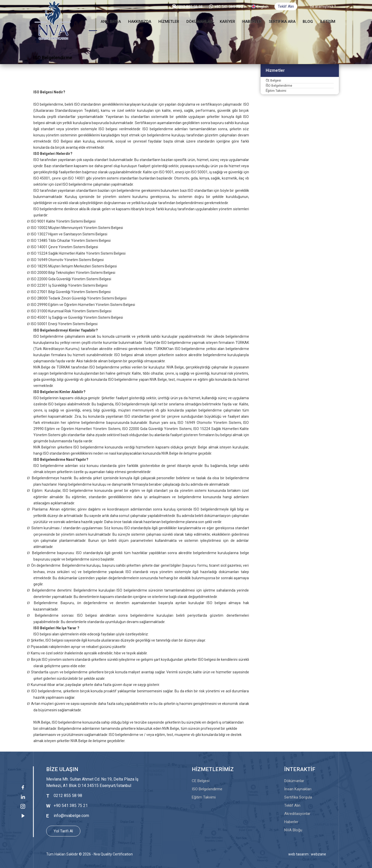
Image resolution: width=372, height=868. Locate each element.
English (263, 7)
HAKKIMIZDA (140, 22)
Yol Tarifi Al (63, 831)
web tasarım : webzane (307, 854)
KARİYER (227, 22)
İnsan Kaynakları (298, 789)
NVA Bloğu (293, 830)
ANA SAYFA (111, 22)
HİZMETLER (169, 22)
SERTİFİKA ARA (282, 22)
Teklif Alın (286, 6)
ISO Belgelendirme (285, 95)
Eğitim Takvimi (282, 107)
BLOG (308, 22)
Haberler (291, 822)
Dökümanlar (294, 781)
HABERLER (252, 22)
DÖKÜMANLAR (199, 22)
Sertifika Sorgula (298, 797)
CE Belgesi (279, 84)
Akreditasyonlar (297, 814)
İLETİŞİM (328, 22)
